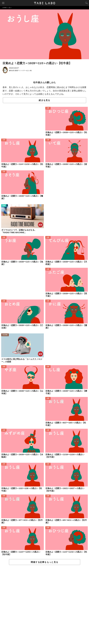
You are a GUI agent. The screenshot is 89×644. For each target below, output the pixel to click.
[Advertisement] (44, 605)
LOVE (48, 108)
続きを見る (44, 100)
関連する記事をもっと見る (44, 562)
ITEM (4, 206)
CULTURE (5, 335)
